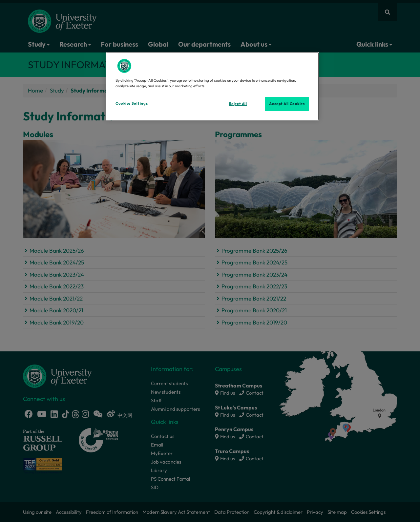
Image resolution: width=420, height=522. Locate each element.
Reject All (238, 104)
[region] (212, 86)
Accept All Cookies (287, 104)
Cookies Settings (132, 103)
